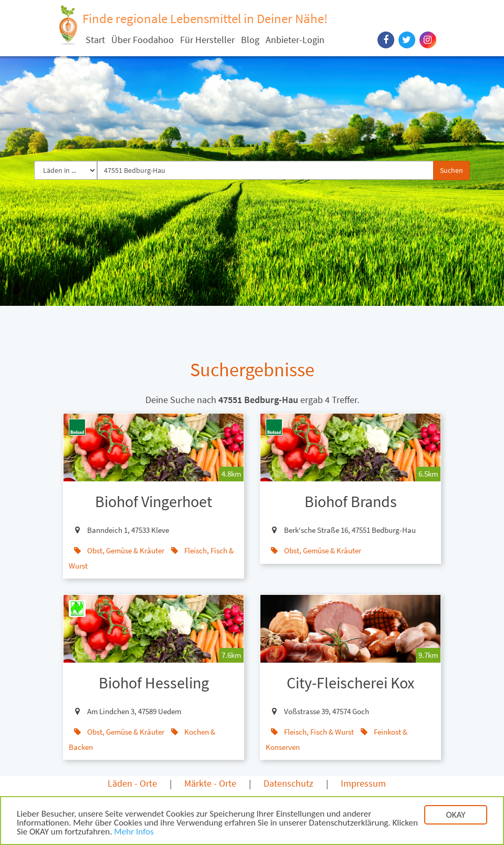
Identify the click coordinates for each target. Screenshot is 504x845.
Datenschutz (288, 783)
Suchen (451, 170)
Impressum (363, 783)
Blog (250, 40)
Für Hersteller (207, 40)
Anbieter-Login (295, 40)
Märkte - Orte (210, 783)
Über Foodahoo (143, 40)
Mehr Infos (134, 833)
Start (95, 40)
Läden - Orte (132, 783)
